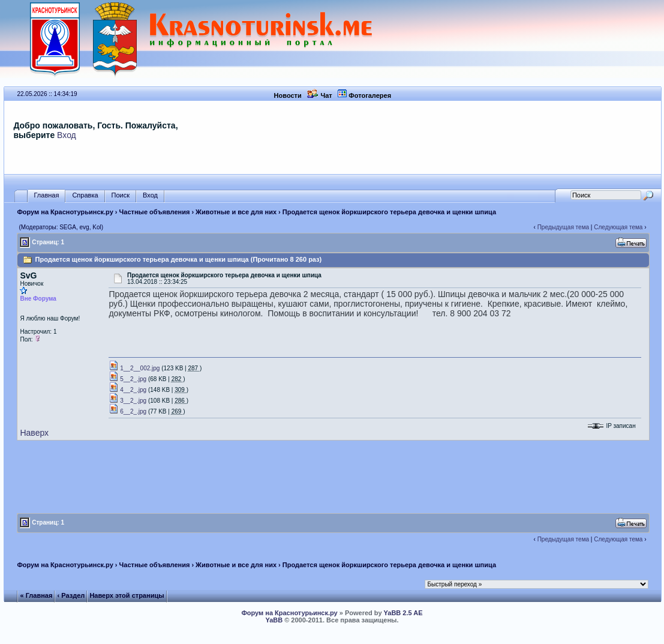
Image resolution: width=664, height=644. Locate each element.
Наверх (34, 433)
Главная (47, 195)
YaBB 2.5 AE (403, 613)
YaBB (274, 620)
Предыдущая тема (563, 227)
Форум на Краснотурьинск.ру (65, 212)
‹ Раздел (71, 595)
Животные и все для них (236, 212)
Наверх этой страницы (127, 595)
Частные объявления (155, 212)
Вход (67, 135)
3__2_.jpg (127, 401)
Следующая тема (618, 227)
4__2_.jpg (127, 390)
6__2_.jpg (127, 411)
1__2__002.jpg (134, 368)
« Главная (37, 595)
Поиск (121, 195)
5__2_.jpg (127, 379)
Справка (85, 195)
